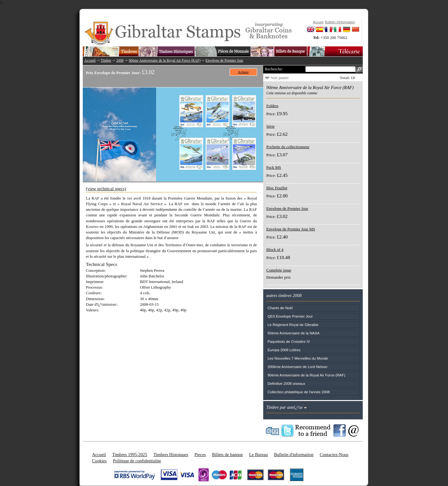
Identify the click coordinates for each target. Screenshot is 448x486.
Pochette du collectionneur (288, 147)
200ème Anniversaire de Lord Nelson (297, 367)
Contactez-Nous (334, 455)
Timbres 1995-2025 (130, 455)
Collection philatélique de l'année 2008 (299, 392)
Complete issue (279, 270)
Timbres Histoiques (171, 455)
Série (271, 126)
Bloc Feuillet (277, 188)
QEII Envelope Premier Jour (290, 316)
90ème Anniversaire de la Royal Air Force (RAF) (165, 61)
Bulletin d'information (294, 455)
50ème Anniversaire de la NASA (294, 333)
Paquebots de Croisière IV (289, 341)
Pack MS (274, 167)
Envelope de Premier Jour (224, 61)
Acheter (243, 72)
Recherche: (274, 69)
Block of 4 (275, 250)
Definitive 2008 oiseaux (286, 383)
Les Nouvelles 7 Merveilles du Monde (298, 358)
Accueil (90, 61)
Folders (272, 106)
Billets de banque (228, 455)
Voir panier (280, 78)
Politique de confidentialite (137, 461)
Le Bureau (259, 455)
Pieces (200, 455)
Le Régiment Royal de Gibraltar (293, 325)
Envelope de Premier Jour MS (291, 229)
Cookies (99, 461)
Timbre (106, 61)
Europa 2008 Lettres (284, 350)
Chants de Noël (280, 308)
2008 (120, 61)
